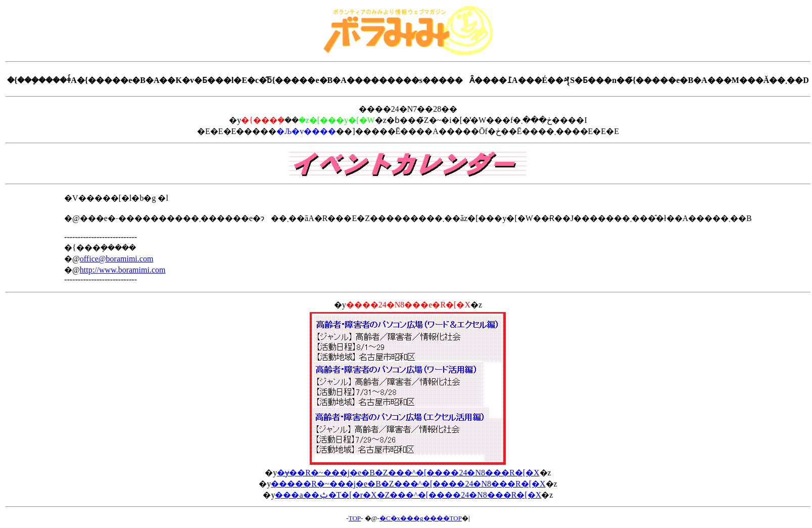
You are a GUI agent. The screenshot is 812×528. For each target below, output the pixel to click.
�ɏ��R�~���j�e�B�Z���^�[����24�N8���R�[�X (408, 473)
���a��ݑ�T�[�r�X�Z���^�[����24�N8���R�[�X (408, 495)
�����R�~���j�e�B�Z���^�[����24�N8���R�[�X (408, 484)
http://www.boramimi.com (123, 270)
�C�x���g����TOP (421, 518)
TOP (355, 518)
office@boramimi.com (117, 259)
